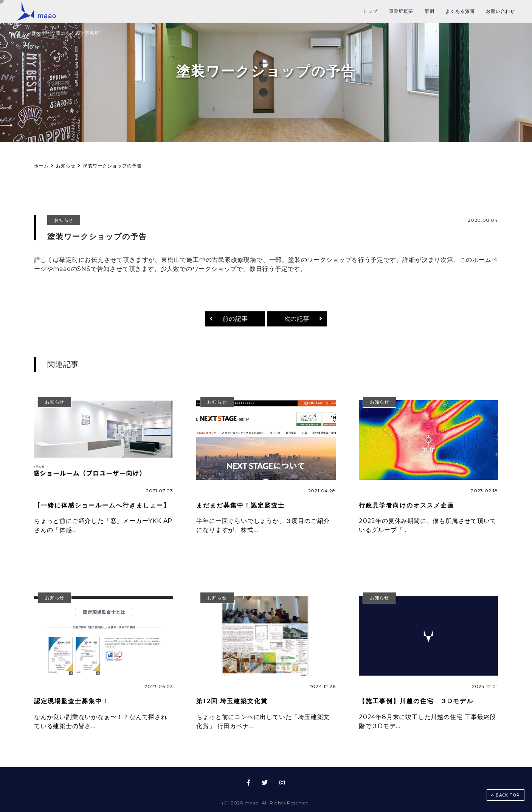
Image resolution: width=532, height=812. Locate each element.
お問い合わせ (500, 11)
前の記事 (235, 319)
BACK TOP (505, 795)
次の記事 (297, 319)
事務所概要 (401, 11)
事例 (430, 11)
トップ (370, 11)
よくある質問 (460, 11)
